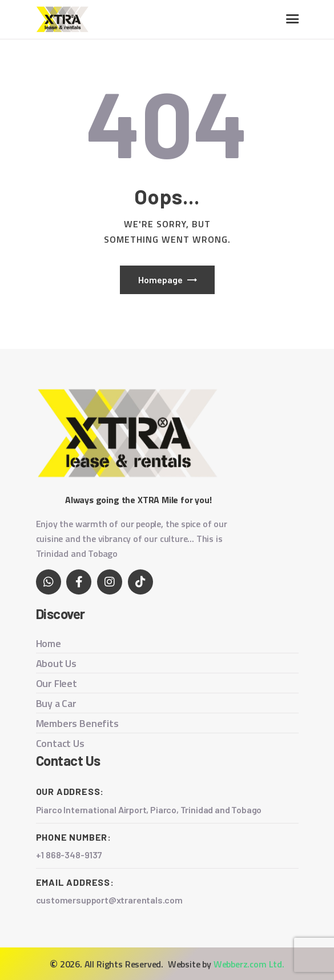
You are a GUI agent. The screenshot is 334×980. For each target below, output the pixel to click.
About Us (57, 663)
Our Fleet (57, 683)
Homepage (160, 280)
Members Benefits (77, 723)
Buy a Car (56, 703)
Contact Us (60, 743)
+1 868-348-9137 (69, 855)
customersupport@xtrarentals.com (110, 900)
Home (49, 643)
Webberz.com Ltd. (249, 964)
